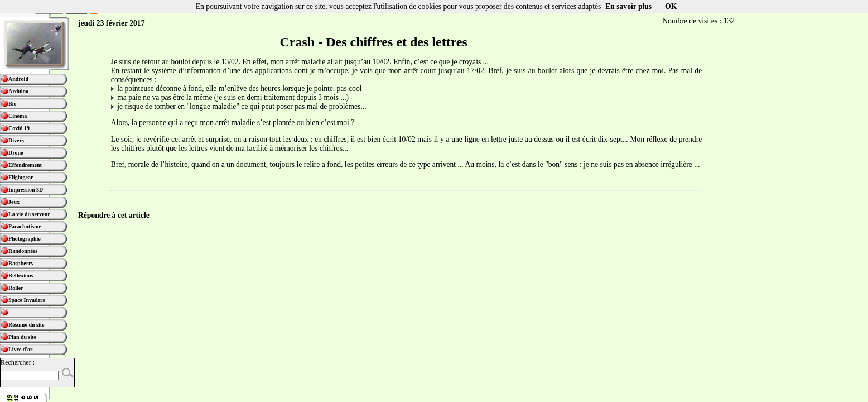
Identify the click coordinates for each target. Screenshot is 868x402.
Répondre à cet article (114, 215)
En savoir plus (628, 6)
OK (671, 6)
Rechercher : (18, 362)
